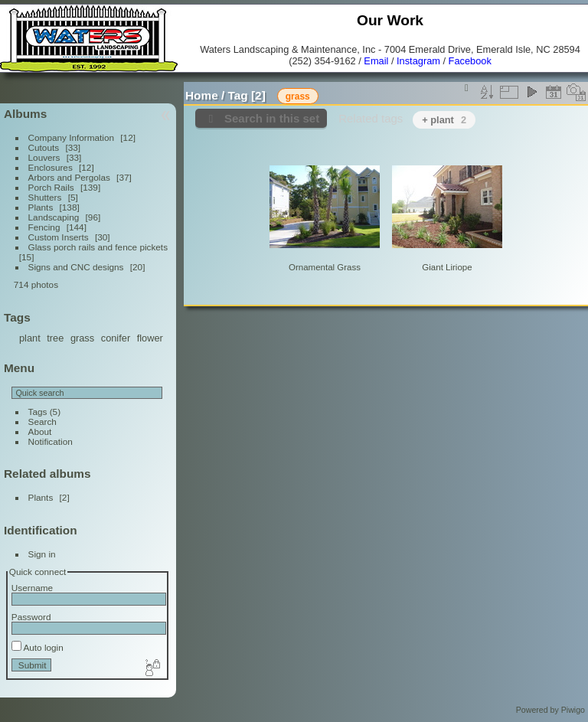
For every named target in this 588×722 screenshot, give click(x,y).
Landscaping (54, 217)
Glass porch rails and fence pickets (98, 247)
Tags (38, 412)
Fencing (44, 227)
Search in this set (272, 118)
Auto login (38, 647)
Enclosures (51, 167)
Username (32, 588)
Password (31, 617)
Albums (25, 114)
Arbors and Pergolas (69, 177)
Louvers (44, 157)
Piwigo (573, 710)
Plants (41, 207)
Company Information (71, 137)
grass (82, 338)
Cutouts (44, 147)
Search (42, 421)
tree (55, 338)
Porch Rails (51, 187)
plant (30, 338)
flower (150, 338)
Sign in (42, 554)
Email (376, 61)
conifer (116, 338)
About (40, 431)
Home (202, 95)
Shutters (45, 197)
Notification (51, 441)
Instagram (418, 61)
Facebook (470, 61)
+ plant (444, 120)
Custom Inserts (59, 237)
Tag (238, 95)
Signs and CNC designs (76, 267)
